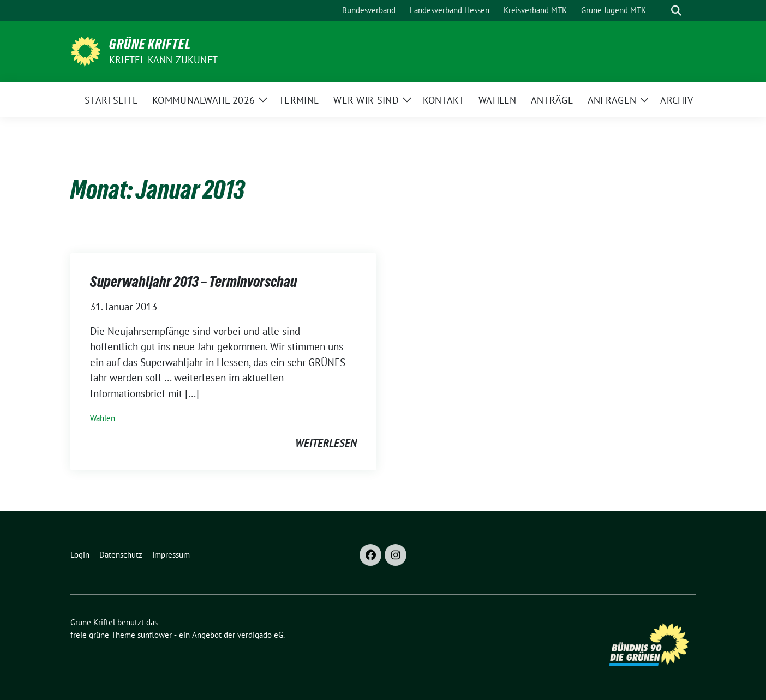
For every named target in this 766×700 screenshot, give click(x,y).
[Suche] (661, 11)
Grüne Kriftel (150, 44)
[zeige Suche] (676, 11)
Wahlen (103, 418)
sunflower (155, 635)
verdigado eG (260, 635)
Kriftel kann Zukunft (163, 60)
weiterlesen (326, 443)
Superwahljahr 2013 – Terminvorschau (193, 282)
